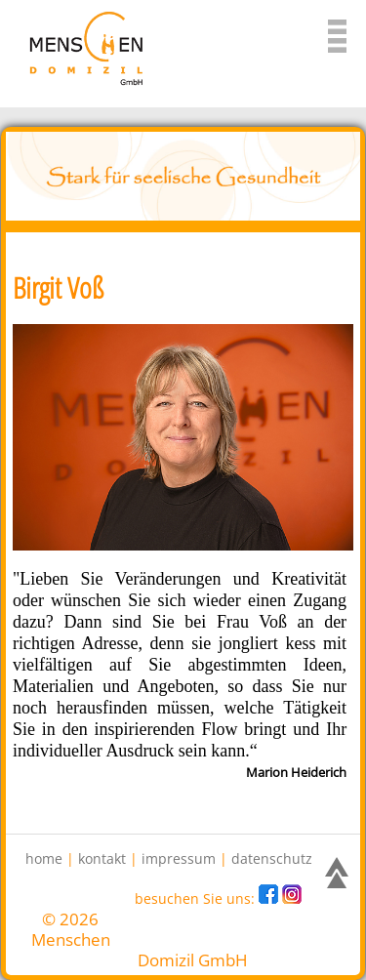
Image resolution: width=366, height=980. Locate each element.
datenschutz (272, 859)
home (44, 859)
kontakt (102, 859)
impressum (179, 859)
